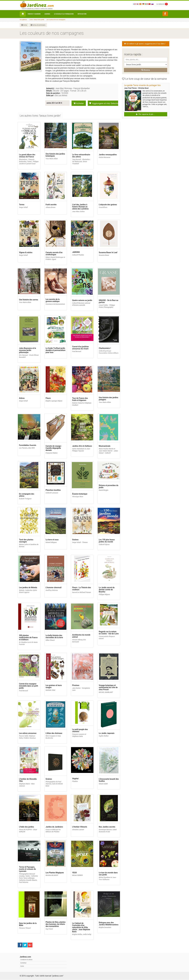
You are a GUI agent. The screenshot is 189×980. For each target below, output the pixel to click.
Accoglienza (23, 20)
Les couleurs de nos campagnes (56, 20)
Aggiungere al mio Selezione (104, 103)
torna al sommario (38, 25)
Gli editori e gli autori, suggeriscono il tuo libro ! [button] (145, 44)
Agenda (47, 14)
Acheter (79, 103)
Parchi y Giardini (34, 14)
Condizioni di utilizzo (26, 960)
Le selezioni (162, 4)
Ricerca (146, 70)
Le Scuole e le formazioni (64, 14)
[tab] (40, 116)
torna (24, 25)
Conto (22, 966)
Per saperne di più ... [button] (145, 114)
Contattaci (23, 963)
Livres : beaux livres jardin (37, 20)
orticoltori (82, 14)
